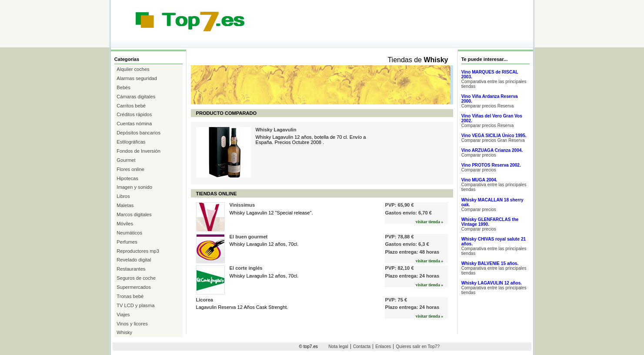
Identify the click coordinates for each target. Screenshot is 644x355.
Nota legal (338, 347)
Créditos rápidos (134, 114)
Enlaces (383, 347)
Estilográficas (131, 142)
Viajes (123, 315)
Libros (123, 196)
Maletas (125, 205)
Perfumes (127, 242)
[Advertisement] (269, 40)
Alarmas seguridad (137, 78)
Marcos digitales (134, 214)
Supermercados (133, 287)
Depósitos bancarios (138, 133)
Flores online (130, 169)
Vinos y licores (132, 324)
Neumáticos (129, 233)
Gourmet (126, 160)
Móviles (125, 224)
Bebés (123, 87)
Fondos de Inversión (138, 151)
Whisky (124, 332)
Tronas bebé (130, 296)
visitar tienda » (430, 222)
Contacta (362, 347)
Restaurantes (131, 269)
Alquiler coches (133, 69)
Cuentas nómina (134, 124)
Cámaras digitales (136, 97)
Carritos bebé (131, 106)
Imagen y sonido (134, 187)
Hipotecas (127, 178)
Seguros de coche (136, 278)
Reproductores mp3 (138, 251)
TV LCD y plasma (135, 305)
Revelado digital (134, 260)
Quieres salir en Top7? (418, 347)
